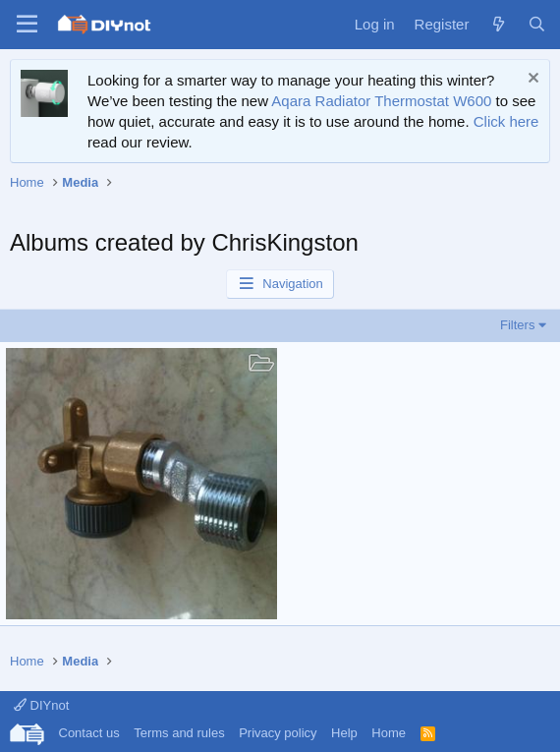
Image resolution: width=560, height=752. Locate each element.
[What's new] (498, 24)
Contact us (89, 733)
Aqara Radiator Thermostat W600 (381, 101)
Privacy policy (278, 733)
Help (344, 733)
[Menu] (27, 25)
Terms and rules (179, 733)
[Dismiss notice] (531, 80)
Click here (506, 121)
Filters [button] (517, 325)
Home (389, 733)
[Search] (537, 24)
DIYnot (41, 705)
